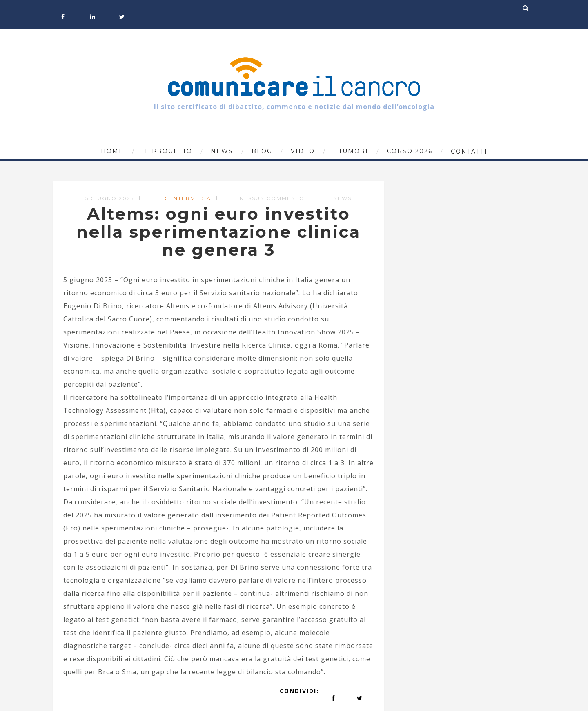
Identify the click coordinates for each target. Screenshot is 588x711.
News (222, 151)
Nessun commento (272, 198)
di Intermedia (187, 198)
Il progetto (167, 151)
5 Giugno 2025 (110, 198)
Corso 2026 (410, 151)
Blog (262, 151)
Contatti (469, 152)
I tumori (351, 151)
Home (112, 151)
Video (303, 151)
